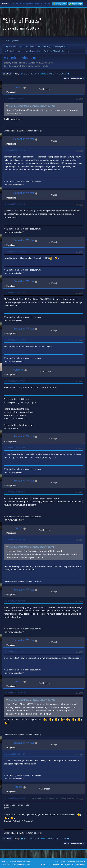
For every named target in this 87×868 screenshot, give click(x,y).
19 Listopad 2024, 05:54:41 (14, 651)
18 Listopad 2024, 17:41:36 (14, 539)
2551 (64, 74)
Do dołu (7, 74)
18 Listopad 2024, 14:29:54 (14, 492)
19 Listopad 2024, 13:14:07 (14, 754)
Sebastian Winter (24, 139)
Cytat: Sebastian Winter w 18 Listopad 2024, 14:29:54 (32, 547)
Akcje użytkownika (74, 79)
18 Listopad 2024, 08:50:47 (14, 381)
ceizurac (18, 370)
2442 (31, 74)
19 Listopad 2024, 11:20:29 (14, 692)
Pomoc (58, 861)
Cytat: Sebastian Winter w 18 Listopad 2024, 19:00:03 (32, 700)
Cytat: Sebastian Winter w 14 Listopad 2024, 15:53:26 (32, 106)
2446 (55, 74)
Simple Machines (23, 861)
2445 (50, 74)
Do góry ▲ (81, 861)
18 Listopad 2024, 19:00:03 (14, 601)
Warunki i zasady (69, 861)
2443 (36, 74)
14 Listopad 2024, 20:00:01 (14, 98)
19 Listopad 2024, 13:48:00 (14, 798)
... (27, 74)
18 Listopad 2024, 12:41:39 (14, 448)
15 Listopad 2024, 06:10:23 (14, 150)
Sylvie (46, 51)
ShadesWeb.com (23, 865)
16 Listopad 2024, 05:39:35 (14, 251)
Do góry (7, 839)
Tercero (18, 87)
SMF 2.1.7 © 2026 (9, 861)
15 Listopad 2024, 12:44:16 (14, 204)
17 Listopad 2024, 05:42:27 (14, 340)
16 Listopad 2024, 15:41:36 (14, 293)
